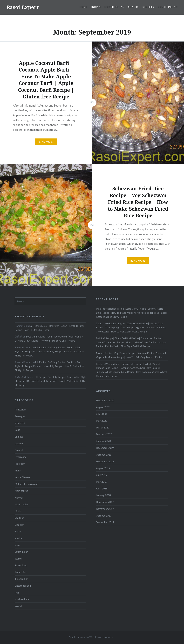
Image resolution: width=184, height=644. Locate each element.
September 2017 (105, 522)
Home (83, 7)
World (18, 606)
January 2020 (103, 441)
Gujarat (19, 450)
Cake (17, 430)
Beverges (20, 416)
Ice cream (20, 464)
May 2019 (102, 482)
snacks (18, 538)
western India (22, 599)
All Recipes (21, 409)
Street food (21, 565)
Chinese (19, 437)
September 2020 (105, 400)
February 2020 (104, 434)
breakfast (20, 423)
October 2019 (104, 455)
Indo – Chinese (23, 477)
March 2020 (103, 427)
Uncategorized (23, 586)
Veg (17, 592)
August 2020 (103, 407)
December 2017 (105, 502)
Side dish (19, 525)
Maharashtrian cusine (26, 484)
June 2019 (102, 475)
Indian (96, 7)
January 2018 (103, 495)
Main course (21, 491)
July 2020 (101, 414)
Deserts (148, 7)
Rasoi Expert (23, 7)
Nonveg (19, 498)
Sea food (19, 518)
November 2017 (105, 509)
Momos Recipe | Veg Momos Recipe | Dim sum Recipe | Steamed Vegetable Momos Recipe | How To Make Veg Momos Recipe (131, 355)
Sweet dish (20, 572)
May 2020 (102, 421)
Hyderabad (21, 457)
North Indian (114, 7)
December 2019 (105, 448)
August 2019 (103, 468)
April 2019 (102, 488)
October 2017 (104, 516)
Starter (19, 559)
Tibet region (21, 579)
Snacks (133, 7)
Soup (17, 545)
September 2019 (105, 461)
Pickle (18, 511)
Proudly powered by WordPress (85, 637)
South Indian (168, 7)
